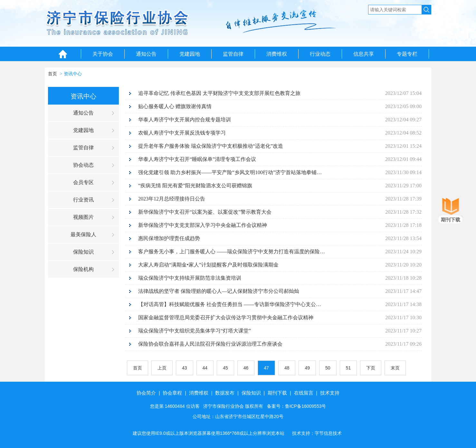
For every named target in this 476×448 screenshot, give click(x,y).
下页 (371, 368)
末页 (395, 368)
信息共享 (364, 54)
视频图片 (83, 217)
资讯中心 (73, 74)
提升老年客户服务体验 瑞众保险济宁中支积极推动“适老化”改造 (211, 146)
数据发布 (225, 393)
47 (266, 368)
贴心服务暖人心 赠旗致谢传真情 (175, 106)
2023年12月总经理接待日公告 (172, 199)
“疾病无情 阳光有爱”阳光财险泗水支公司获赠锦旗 (195, 186)
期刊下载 (277, 393)
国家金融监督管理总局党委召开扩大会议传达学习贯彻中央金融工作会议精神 (226, 317)
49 (307, 368)
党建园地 (190, 54)
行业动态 (320, 54)
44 (205, 368)
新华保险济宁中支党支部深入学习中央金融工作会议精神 (203, 225)
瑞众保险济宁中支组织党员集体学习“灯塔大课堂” (195, 331)
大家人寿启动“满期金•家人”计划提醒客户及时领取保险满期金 (208, 265)
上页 (162, 368)
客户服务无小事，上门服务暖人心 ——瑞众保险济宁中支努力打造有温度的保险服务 (232, 252)
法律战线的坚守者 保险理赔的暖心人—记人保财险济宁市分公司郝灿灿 (219, 291)
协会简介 (146, 393)
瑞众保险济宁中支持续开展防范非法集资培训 (190, 278)
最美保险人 (83, 234)
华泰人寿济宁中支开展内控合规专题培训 (185, 120)
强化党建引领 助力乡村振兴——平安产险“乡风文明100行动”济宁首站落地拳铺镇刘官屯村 (232, 172)
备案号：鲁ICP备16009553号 (297, 406)
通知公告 (146, 54)
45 (225, 368)
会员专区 (83, 182)
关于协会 (103, 54)
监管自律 (233, 54)
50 (328, 368)
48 (287, 368)
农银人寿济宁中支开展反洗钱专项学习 (182, 133)
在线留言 (304, 393)
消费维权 (277, 54)
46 (246, 368)
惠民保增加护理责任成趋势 (169, 238)
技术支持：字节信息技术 (317, 433)
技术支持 (330, 393)
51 (348, 368)
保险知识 (83, 252)
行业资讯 (83, 200)
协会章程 (172, 393)
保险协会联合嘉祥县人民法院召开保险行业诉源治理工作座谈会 (210, 344)
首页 (52, 74)
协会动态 (83, 165)
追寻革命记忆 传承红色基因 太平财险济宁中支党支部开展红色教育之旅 (219, 93)
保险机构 (83, 269)
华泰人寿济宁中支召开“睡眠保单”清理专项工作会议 (197, 159)
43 (185, 368)
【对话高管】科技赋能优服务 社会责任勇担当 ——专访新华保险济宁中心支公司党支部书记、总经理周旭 (232, 304)
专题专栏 (407, 54)
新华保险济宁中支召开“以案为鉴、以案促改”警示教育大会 (205, 212)
